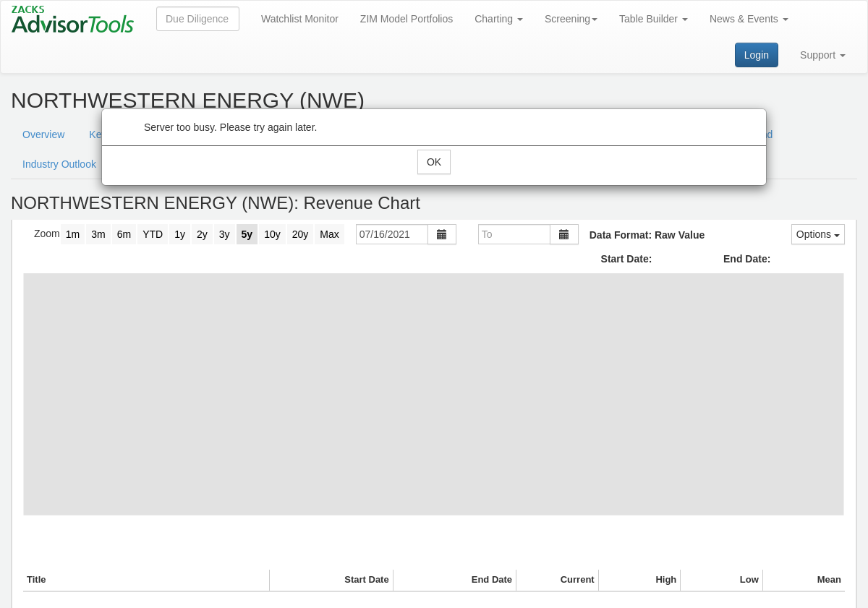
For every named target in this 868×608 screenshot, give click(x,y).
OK (434, 162)
